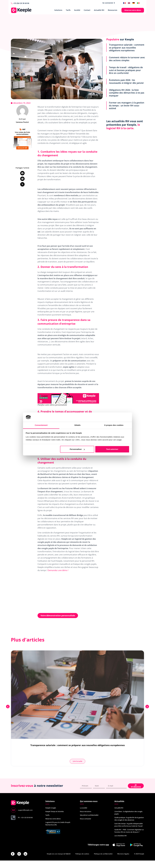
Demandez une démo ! (58, 570)
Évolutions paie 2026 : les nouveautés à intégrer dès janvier (126, 81)
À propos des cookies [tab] (114, 425)
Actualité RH (99, 10)
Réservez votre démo (53, 819)
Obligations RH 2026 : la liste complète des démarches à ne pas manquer (127, 93)
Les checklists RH (121, 836)
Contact (87, 10)
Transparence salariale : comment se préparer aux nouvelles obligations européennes (127, 48)
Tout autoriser (112, 449)
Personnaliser (77, 449)
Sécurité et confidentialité (89, 815)
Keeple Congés (51, 808)
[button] (22, 173)
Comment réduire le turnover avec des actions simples (127, 59)
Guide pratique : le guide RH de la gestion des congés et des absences (129, 819)
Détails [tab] (77, 425)
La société (83, 808)
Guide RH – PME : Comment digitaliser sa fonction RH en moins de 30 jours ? (129, 831)
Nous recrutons (86, 811)
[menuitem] (124, 3)
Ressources (113, 10)
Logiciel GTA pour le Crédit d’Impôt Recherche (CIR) (58, 824)
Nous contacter (85, 819)
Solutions (58, 10)
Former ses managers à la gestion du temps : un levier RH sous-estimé (127, 105)
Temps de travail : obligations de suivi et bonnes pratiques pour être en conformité (126, 70)
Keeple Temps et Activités (55, 811)
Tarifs (68, 10)
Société (77, 10)
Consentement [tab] (41, 425)
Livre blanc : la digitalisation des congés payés (128, 813)
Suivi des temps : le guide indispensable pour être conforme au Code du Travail (129, 825)
